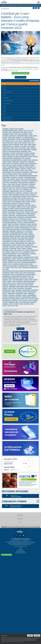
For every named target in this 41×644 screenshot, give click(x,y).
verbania (21, 304)
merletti (25, 146)
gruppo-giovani (31, 294)
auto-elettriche (24, 151)
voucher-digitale (11, 294)
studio (29, 205)
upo (29, 146)
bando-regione (31, 162)
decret (36, 259)
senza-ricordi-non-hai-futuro (29, 281)
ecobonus (25, 160)
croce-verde (18, 297)
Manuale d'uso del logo (21, 551)
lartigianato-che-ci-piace (24, 183)
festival (18, 212)
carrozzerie (35, 157)
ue (12, 283)
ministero (5, 255)
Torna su (20, 527)
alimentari (23, 148)
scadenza (5, 202)
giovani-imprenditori (25, 139)
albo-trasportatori (27, 290)
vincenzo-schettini (13, 266)
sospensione (5, 219)
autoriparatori (10, 157)
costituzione (30, 249)
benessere (27, 153)
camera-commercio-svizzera (15, 235)
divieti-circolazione (7, 177)
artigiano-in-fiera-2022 (13, 278)
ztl (24, 231)
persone (28, 202)
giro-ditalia (5, 297)
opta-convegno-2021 (7, 301)
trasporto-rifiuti (6, 238)
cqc (23, 138)
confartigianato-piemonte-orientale (10, 131)
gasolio (21, 150)
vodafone (5, 167)
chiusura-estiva (14, 238)
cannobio (22, 264)
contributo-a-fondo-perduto (30, 179)
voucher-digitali (6, 191)
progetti (24, 202)
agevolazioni (18, 202)
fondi (26, 299)
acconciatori (21, 131)
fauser (22, 247)
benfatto (22, 299)
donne (24, 207)
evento (32, 209)
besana (28, 207)
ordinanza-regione (34, 250)
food (17, 306)
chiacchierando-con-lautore (8, 236)
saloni (23, 236)
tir (15, 141)
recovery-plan (26, 193)
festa (19, 254)
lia (20, 302)
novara (10, 144)
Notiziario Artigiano (7, 100)
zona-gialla (25, 174)
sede (13, 164)
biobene (30, 144)
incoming (5, 179)
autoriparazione (16, 132)
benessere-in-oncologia (8, 158)
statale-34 (16, 200)
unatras (20, 143)
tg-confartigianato (32, 188)
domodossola (31, 226)
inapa (30, 160)
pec (24, 191)
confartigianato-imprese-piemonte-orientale (28, 176)
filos (32, 245)
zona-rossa (31, 299)
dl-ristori (17, 219)
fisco (16, 148)
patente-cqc (5, 144)
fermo (30, 151)
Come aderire (20, 329)
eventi (16, 129)
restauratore (22, 167)
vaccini (23, 186)
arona (26, 233)
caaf (25, 242)
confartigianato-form (21, 214)
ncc (15, 283)
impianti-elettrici (6, 242)
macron (19, 249)
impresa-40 (11, 262)
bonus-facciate (6, 233)
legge (26, 164)
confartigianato (6, 134)
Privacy (21, 548)
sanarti (21, 141)
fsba (8, 183)
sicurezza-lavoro (9, 174)
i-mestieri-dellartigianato (26, 229)
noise (21, 273)
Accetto (30, 635)
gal (14, 188)
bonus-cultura (6, 280)
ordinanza (30, 233)
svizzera (20, 174)
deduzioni (5, 210)
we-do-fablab (25, 181)
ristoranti (24, 295)
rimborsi (17, 226)
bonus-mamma (21, 288)
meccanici (18, 184)
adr (9, 179)
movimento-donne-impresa (14, 151)
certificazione (19, 231)
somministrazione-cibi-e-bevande (10, 254)
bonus (33, 141)
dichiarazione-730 (6, 198)
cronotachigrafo (26, 172)
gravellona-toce (24, 238)
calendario (22, 195)
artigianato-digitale (25, 254)
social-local (5, 302)
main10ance (23, 169)
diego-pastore (26, 190)
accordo (7, 269)
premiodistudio (24, 188)
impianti (13, 292)
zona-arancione (18, 172)
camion (31, 170)
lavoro (29, 143)
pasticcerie (21, 210)
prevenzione (25, 221)
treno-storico (22, 200)
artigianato (17, 169)
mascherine (34, 150)
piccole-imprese (25, 184)
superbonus (28, 158)
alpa (13, 172)
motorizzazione (19, 290)
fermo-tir (5, 306)
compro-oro (33, 195)
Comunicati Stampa (7, 92)
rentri (21, 190)
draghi (17, 302)
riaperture (24, 249)
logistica (35, 136)
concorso (5, 207)
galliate (29, 196)
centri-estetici (26, 165)
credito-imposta (6, 153)
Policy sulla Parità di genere (20, 553)
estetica (30, 174)
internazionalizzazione (33, 181)
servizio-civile (35, 196)
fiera (33, 143)
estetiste (31, 134)
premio (21, 301)
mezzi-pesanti (12, 216)
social (12, 268)
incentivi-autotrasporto (30, 236)
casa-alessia (31, 186)
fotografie (19, 245)
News (15, 5)
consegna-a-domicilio (15, 299)
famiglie (28, 245)
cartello (14, 281)
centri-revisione (6, 148)
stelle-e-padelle (16, 195)
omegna (9, 224)
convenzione (17, 146)
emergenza (21, 177)
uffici (4, 165)
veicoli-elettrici (6, 209)
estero (34, 228)
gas (26, 205)
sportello (18, 247)
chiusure (29, 242)
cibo (9, 207)
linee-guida (13, 221)
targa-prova (5, 188)
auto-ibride (16, 304)
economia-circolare (33, 164)
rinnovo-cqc (5, 216)
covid (29, 131)
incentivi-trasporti (19, 294)
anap (25, 131)
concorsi (10, 190)
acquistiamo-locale (12, 255)
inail (12, 146)
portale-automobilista (16, 186)
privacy (10, 132)
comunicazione (31, 216)
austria (30, 301)
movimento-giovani (7, 259)
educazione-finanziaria (31, 214)
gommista (25, 301)
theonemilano (27, 304)
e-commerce (35, 160)
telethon (5, 281)
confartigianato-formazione (22, 136)
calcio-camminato (29, 167)
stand (18, 190)
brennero (11, 170)
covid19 (32, 252)
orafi (11, 196)
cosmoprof (8, 268)
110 (22, 146)
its (32, 276)
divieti (15, 250)
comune (24, 283)
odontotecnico (32, 184)
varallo (4, 183)
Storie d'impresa (7, 103)
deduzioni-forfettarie (20, 275)
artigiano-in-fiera (27, 150)
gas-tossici (24, 198)
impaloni (13, 184)
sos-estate (16, 157)
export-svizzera (21, 240)
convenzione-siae (26, 259)
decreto (9, 138)
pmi (17, 176)
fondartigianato (27, 155)
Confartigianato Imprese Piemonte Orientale (5, 2)
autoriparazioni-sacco (7, 257)
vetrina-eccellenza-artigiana (30, 177)
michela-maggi (12, 287)
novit (11, 280)
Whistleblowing (21, 550)
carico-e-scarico (29, 231)
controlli (25, 273)
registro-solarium (20, 205)
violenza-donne (24, 162)
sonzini (10, 288)
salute (14, 217)
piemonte (5, 294)
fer (3, 269)
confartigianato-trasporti (13, 167)
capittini (26, 264)
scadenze (14, 245)
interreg (17, 164)
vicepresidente (29, 191)
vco (27, 186)
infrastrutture (14, 177)
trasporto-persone (7, 290)
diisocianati (20, 165)
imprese (9, 150)
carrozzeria (14, 240)
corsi (23, 158)
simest (10, 195)
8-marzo (31, 285)
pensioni (9, 281)
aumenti (27, 195)
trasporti (26, 132)
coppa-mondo (19, 281)
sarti (21, 191)
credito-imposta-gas (33, 221)
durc (11, 181)
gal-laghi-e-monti (34, 268)
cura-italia (18, 188)
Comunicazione (10, 5)
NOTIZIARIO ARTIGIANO (15, 491)
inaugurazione (33, 254)
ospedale (10, 217)
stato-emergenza (6, 228)
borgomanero (12, 176)
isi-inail (11, 304)
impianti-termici (16, 162)
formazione (21, 129)
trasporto (12, 129)
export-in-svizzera (7, 292)
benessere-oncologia (24, 228)
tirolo (12, 242)
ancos (20, 134)
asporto (26, 280)
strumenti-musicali (25, 302)
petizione (12, 209)
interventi (35, 280)
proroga (4, 162)
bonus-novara (19, 292)
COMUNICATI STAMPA (20, 501)
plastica (9, 283)
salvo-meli (5, 212)
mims (9, 306)
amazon (31, 264)
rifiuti (12, 141)
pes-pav (13, 214)
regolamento (32, 183)
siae (13, 150)
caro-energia (14, 198)
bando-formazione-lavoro (29, 222)
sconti (20, 268)
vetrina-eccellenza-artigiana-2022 (10, 222)
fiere (12, 228)
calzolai (33, 155)
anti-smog (11, 219)
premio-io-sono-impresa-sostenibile (22, 209)
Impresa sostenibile (7, 120)
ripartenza (25, 276)
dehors (13, 290)
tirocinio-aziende (23, 219)
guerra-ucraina (6, 243)
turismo (30, 280)
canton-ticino (33, 207)
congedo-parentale (12, 261)
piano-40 (20, 250)
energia (30, 157)
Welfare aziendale (7, 117)
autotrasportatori (17, 181)
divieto (19, 198)
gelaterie (29, 219)
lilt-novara (13, 275)
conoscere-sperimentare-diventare (29, 262)
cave (28, 198)
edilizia (28, 148)
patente (12, 273)
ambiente (5, 214)
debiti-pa (5, 224)
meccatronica (6, 136)
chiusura (5, 184)
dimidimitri (9, 162)
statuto (13, 202)
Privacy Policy (29, 639)
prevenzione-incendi (23, 278)
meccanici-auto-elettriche (18, 257)
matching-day (11, 302)
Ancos (4, 106)
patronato (25, 143)
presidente (5, 288)
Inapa (4, 109)
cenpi (17, 155)
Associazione (20, 519)
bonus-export (12, 247)
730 (7, 165)
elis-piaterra (18, 236)
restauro (34, 144)
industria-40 (15, 301)
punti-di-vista (6, 176)
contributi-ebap (11, 297)
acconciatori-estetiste (22, 266)
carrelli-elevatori (35, 290)
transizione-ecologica (26, 297)
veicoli (9, 214)
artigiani (14, 165)
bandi (32, 304)
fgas (31, 190)
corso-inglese (6, 235)
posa (26, 243)
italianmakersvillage (7, 240)
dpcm (25, 144)
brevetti (27, 250)
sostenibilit (19, 259)
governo (5, 164)
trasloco (4, 283)
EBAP (4, 114)
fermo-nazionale (6, 275)
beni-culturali (5, 247)
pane (36, 193)
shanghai (8, 252)
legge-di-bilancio (6, 299)
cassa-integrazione (7, 169)
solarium (11, 250)
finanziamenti (16, 144)
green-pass (18, 138)
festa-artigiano (28, 288)
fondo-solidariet (26, 252)
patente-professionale (29, 210)
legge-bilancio (19, 193)
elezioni (4, 157)
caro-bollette (5, 250)
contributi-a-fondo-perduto (17, 160)
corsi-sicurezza (23, 224)
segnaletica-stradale (20, 243)
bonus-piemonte (20, 153)
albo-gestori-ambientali (31, 275)
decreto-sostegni (34, 172)
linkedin (22, 212)
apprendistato (6, 231)
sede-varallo (20, 222)
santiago (14, 259)
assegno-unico (34, 266)
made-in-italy (25, 235)
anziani (32, 259)
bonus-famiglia (26, 268)
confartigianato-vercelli (29, 257)
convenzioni (13, 153)
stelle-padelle (6, 170)
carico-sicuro (21, 203)
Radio (4, 95)
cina (12, 264)
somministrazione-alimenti (21, 216)
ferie (13, 169)
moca (19, 285)
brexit (10, 165)
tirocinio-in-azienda (32, 292)
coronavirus (5, 132)
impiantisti (27, 212)
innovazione (19, 255)
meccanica (5, 190)
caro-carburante (6, 181)
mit (4, 268)
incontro (32, 193)
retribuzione (16, 264)
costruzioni (35, 301)
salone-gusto (33, 302)
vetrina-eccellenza (29, 240)
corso (22, 132)
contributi (5, 138)
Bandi (4, 86)
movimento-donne (23, 157)
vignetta (18, 179)
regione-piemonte (27, 141)
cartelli (24, 245)
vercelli (31, 136)
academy (25, 292)
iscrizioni (17, 273)
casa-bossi (33, 202)
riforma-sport (11, 295)
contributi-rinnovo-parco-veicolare (13, 229)
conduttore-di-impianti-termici (9, 193)
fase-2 (34, 169)
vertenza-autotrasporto (8, 200)
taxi (17, 141)
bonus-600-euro (20, 217)
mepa (9, 202)
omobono (5, 261)
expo (4, 174)
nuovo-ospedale (30, 283)
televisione (35, 229)
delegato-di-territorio (14, 191)
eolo (33, 242)
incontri (21, 155)
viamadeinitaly (18, 295)
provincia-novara (23, 226)
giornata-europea (20, 287)
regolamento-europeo (34, 287)
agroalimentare (13, 136)
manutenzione (11, 226)
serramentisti (6, 196)
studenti (26, 287)
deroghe (5, 264)
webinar (12, 134)
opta (29, 266)
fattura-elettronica (14, 183)
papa (8, 264)
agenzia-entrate (32, 243)
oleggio (22, 242)
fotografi (33, 146)
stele (36, 212)
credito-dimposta (12, 212)
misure (32, 212)
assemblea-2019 (13, 285)
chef (4, 252)
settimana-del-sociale (29, 138)
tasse (21, 252)
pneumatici (32, 153)
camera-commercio (7, 155)
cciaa (14, 190)
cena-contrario (15, 224)
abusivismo (22, 164)
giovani (13, 155)
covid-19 (22, 170)
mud (19, 148)
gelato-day (5, 278)
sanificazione (31, 238)
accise (30, 132)
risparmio (33, 200)
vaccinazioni (31, 278)
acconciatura (5, 285)
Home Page (3, 5)
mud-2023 (34, 224)
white (32, 198)
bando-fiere (17, 242)
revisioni (11, 188)
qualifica (36, 299)
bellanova (29, 224)
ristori (16, 262)
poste (19, 262)
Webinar (5, 89)
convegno (15, 288)
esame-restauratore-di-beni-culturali (28, 261)
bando (16, 143)
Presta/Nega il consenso (30, 640)
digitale (15, 174)
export (14, 138)
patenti (9, 164)
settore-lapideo (13, 249)
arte (24, 250)
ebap (32, 131)
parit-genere (24, 196)
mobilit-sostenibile (17, 196)
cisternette (31, 235)
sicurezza (18, 139)
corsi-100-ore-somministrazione (17, 233)
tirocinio (33, 205)
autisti (4, 143)
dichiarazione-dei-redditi (13, 210)
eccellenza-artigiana (7, 172)
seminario (29, 169)
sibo (29, 255)
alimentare (28, 200)
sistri (4, 229)
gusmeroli (5, 226)
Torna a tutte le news (21, 77)
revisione (5, 139)
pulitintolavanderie (17, 158)
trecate (4, 186)
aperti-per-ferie (34, 139)
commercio (12, 243)
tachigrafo (13, 179)
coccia (27, 170)
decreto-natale (6, 249)
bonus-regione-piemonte (18, 280)
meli (35, 226)
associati (25, 255)
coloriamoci (5, 295)
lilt (3, 141)
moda (16, 134)
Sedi (20, 522)
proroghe (9, 186)
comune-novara (10, 143)
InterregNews (6, 98)
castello (22, 144)
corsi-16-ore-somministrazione (9, 205)
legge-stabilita (13, 231)
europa (16, 268)
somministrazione (11, 139)
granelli (4, 150)
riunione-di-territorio (7, 203)
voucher (16, 150)
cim (31, 228)
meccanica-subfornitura (17, 276)
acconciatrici (35, 247)
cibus (18, 261)
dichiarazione (5, 304)
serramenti (5, 151)
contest (26, 285)
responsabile (19, 221)
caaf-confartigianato (32, 295)
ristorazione (13, 207)
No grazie (37, 635)
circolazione (15, 203)
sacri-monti (17, 228)
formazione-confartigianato (30, 217)
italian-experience (6, 160)
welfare (12, 148)
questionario (5, 287)
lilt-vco (13, 306)
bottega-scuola (28, 247)
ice (34, 167)
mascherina (5, 266)
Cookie (21, 549)
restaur (36, 257)
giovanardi (5, 217)
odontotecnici (25, 134)
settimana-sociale (6, 146)
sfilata (22, 285)
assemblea (7, 141)
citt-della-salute (6, 273)
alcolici (29, 276)
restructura (5, 195)
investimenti (33, 148)
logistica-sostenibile (7, 245)
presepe (13, 252)
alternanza (5, 262)
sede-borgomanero (7, 276)
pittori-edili (34, 297)
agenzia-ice (19, 207)
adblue (26, 294)
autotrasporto (6, 129)
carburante (19, 283)
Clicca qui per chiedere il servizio (20, 73)
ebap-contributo (6, 221)
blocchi (17, 252)
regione (22, 179)
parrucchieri (17, 170)
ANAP (4, 112)
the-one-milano (31, 273)
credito (9, 184)
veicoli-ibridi (27, 203)
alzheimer (32, 165)
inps (19, 238)
